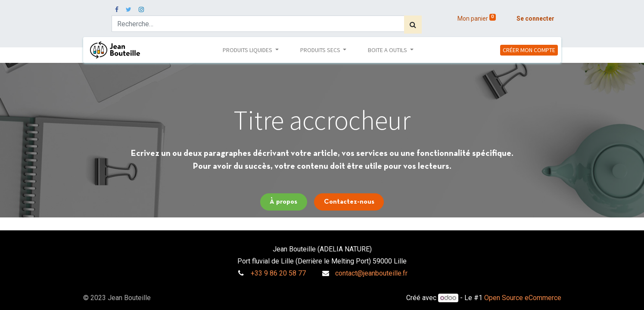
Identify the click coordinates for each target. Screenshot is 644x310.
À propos (283, 202)
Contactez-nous (349, 202)
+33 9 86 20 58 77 (278, 273)
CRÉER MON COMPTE (529, 50)
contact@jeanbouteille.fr (371, 273)
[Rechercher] (413, 25)
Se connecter (535, 19)
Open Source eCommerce (523, 298)
